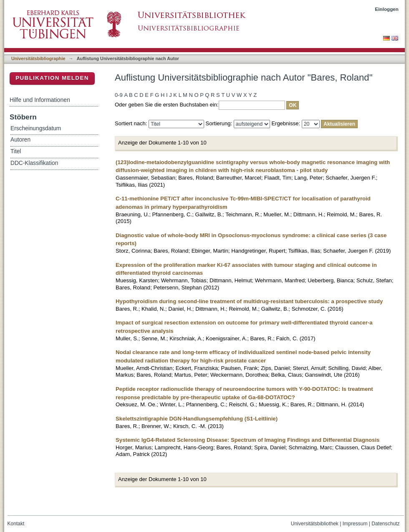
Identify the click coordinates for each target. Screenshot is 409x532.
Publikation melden (52, 78)
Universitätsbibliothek (315, 524)
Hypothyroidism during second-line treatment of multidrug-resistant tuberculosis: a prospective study (249, 301)
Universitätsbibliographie (38, 58)
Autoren (20, 140)
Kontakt (16, 524)
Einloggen (387, 9)
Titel (16, 151)
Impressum (355, 524)
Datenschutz (385, 524)
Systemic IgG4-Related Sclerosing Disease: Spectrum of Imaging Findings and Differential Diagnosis (247, 440)
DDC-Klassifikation (34, 163)
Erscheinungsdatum (36, 128)
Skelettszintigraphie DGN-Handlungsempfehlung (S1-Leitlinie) (197, 419)
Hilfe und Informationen (40, 100)
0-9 (119, 95)
